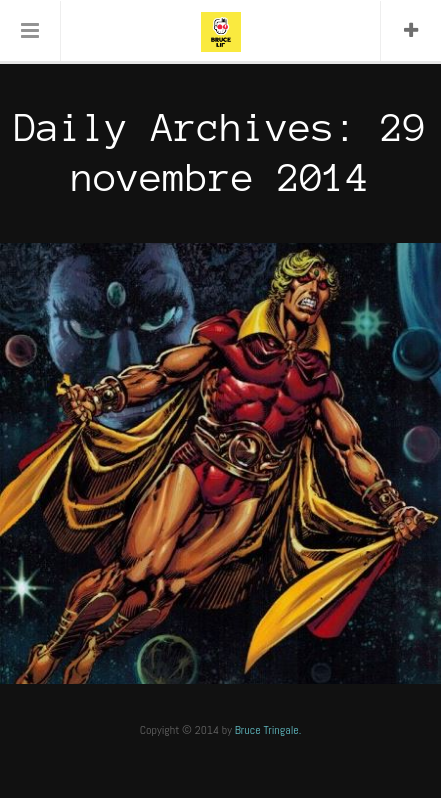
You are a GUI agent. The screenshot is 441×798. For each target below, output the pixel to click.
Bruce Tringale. (268, 730)
